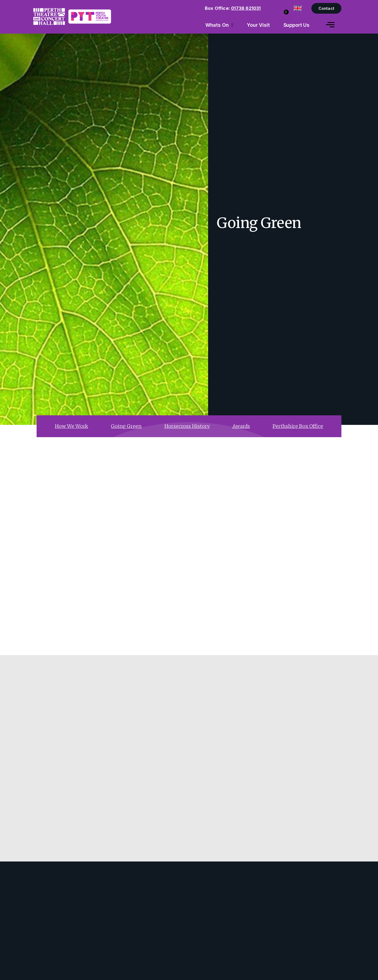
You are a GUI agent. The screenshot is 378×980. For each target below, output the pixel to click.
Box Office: (233, 8)
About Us (243, 237)
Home (222, 237)
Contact (326, 8)
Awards (241, 426)
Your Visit (258, 25)
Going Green (269, 237)
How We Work (72, 426)
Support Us (297, 25)
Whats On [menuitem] (217, 25)
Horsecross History (187, 426)
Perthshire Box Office (298, 426)
